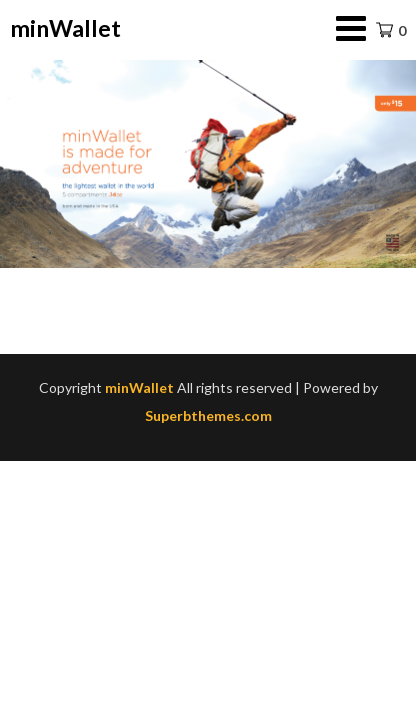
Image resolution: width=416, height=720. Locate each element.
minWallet (65, 28)
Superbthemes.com (208, 415)
